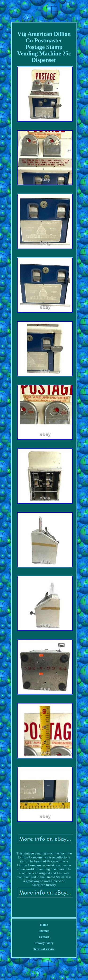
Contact (44, 937)
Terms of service (44, 949)
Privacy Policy (44, 943)
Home (44, 925)
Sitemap (44, 931)
